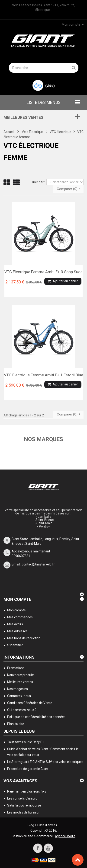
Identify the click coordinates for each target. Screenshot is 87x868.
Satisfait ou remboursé (24, 805)
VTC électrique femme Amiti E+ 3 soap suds (43, 272)
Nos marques (43, 439)
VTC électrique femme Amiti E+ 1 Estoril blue (43, 375)
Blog (31, 825)
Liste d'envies (47, 825)
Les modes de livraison (24, 812)
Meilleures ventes (23, 117)
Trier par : (38, 182)
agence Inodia (65, 836)
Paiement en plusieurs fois (27, 791)
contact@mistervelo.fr (38, 564)
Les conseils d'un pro (22, 798)
